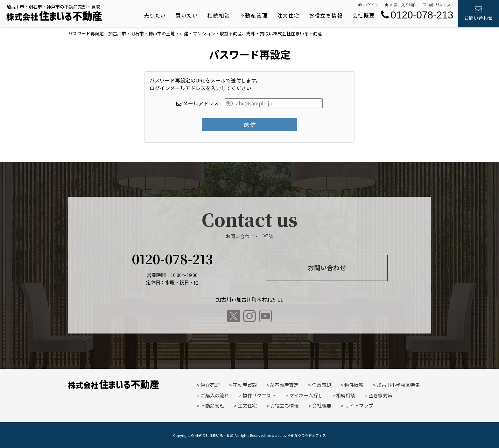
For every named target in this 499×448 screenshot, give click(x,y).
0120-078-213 (417, 15)
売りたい (155, 15)
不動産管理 (254, 15)
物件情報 (354, 385)
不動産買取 (245, 385)
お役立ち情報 (326, 15)
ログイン (368, 5)
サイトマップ (359, 405)
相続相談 (219, 15)
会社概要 (363, 15)
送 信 (250, 124)
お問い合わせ (327, 268)
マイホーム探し (306, 395)
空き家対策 (380, 395)
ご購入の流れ (215, 395)
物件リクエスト (439, 5)
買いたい (187, 15)
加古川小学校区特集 (398, 385)
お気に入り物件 (401, 5)
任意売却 (321, 385)
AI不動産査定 (284, 385)
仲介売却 (210, 385)
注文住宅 (288, 15)
